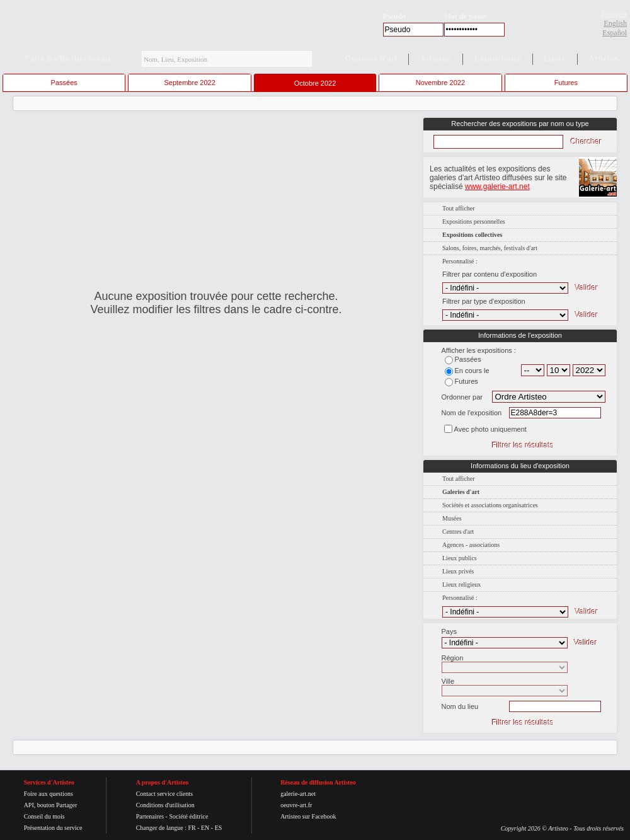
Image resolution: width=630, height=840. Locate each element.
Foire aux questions (49, 794)
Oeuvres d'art (371, 58)
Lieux (555, 58)
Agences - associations (471, 545)
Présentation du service (53, 828)
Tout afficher (459, 208)
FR (192, 828)
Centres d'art (458, 532)
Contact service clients (165, 794)
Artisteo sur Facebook (308, 816)
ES (219, 828)
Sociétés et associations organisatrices (490, 505)
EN (205, 828)
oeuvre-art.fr (296, 805)
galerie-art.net (298, 794)
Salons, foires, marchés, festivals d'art (490, 248)
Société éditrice (188, 816)
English (615, 23)
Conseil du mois (44, 816)
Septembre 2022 (189, 83)
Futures (566, 83)
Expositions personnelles (474, 222)
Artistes (435, 58)
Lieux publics (460, 558)
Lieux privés (458, 571)
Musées (452, 518)
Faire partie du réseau (68, 58)
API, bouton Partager (51, 805)
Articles (604, 58)
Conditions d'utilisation (165, 805)
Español (615, 33)
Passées (64, 83)
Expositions (498, 58)
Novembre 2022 (440, 83)
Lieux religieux (461, 584)
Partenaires (150, 816)
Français (614, 14)
